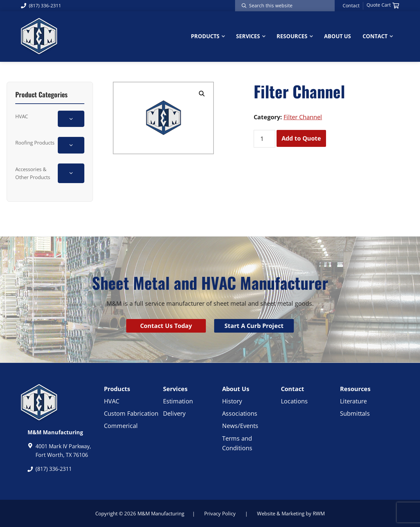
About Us (236, 389)
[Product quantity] (264, 139)
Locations (294, 401)
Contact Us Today (166, 326)
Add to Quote (301, 138)
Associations (240, 413)
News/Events (240, 426)
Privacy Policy (220, 513)
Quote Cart (383, 5)
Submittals (355, 413)
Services (175, 389)
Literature (353, 401)
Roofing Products (35, 143)
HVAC (22, 116)
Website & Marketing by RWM (291, 513)
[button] (202, 94)
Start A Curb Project (254, 326)
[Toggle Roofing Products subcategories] (71, 145)
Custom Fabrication (131, 413)
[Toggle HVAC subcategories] (71, 119)
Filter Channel (303, 117)
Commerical (121, 426)
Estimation (178, 401)
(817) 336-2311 (41, 5)
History (232, 401)
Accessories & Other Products (33, 173)
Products (117, 389)
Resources (355, 389)
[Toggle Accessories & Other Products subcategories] (71, 173)
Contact (351, 6)
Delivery (174, 413)
